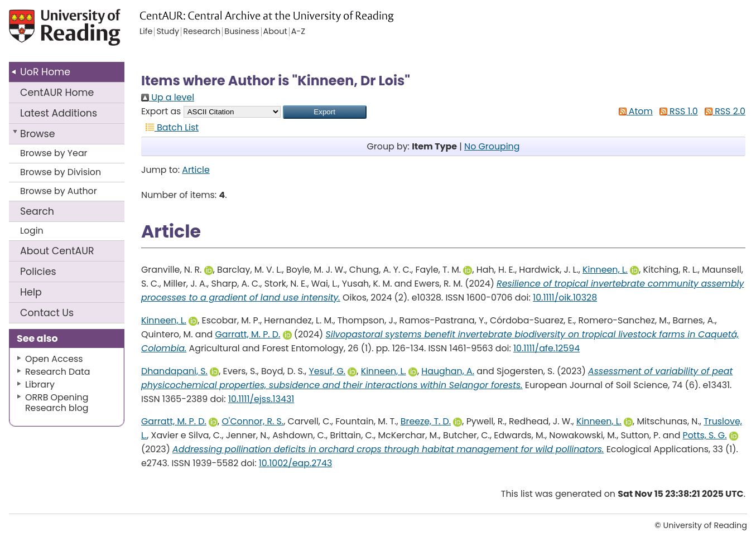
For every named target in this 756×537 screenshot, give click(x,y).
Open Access (54, 359)
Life (146, 32)
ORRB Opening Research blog (57, 403)
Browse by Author (59, 191)
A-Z (298, 32)
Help (31, 292)
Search (37, 211)
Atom (634, 111)
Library (40, 384)
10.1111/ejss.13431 (261, 399)
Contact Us (47, 313)
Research (202, 32)
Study (168, 32)
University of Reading (85, 32)
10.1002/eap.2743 (295, 463)
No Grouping (492, 146)
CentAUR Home (57, 93)
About (57, 251)
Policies (38, 272)
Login (32, 231)
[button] (325, 112)
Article (196, 170)
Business (242, 32)
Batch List (170, 127)
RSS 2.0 (723, 111)
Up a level (168, 97)
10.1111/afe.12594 (546, 348)
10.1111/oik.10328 (565, 297)
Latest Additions (59, 113)
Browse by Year (54, 153)
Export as (161, 111)
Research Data (57, 372)
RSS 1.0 (676, 111)
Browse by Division (61, 172)
